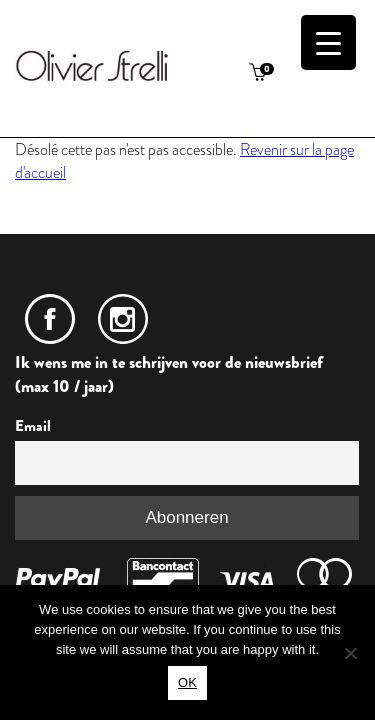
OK (187, 682)
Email (33, 426)
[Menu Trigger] (328, 42)
